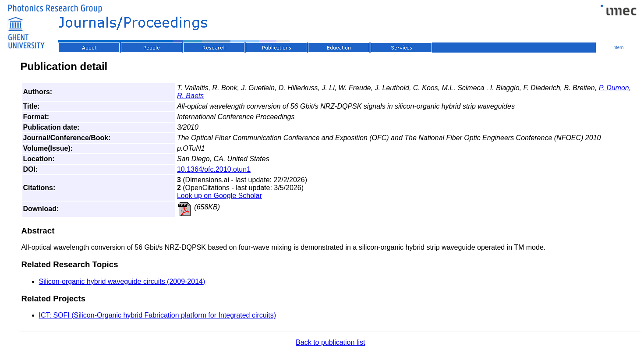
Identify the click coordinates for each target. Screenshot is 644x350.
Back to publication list (330, 342)
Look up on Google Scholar (219, 196)
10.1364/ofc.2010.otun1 (214, 169)
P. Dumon (614, 88)
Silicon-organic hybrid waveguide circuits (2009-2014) (122, 281)
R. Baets (190, 96)
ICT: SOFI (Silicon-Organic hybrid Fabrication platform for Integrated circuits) (158, 315)
